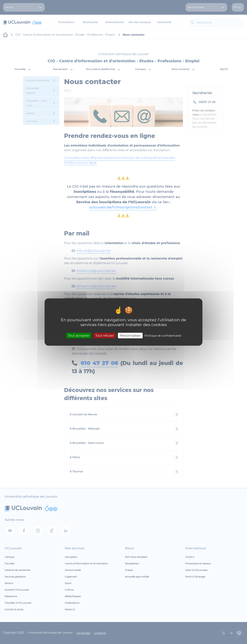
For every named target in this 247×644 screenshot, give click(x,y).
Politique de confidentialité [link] (163, 335)
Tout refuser (105, 335)
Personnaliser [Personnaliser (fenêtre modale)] (130, 335)
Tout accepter (79, 335)
